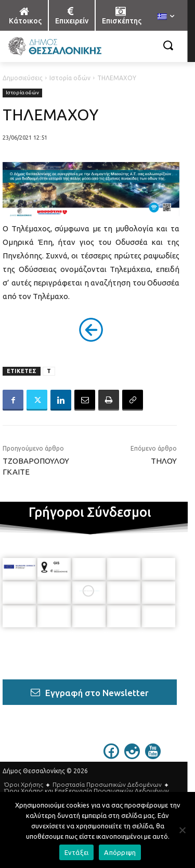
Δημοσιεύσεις (23, 78)
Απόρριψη (120, 852)
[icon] (111, 756)
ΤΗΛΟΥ (164, 461)
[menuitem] (166, 17)
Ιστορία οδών (70, 78)
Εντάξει (77, 852)
